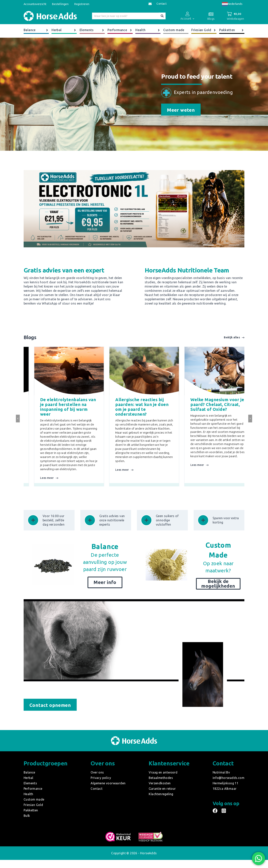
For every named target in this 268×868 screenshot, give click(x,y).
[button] (208, 245)
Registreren (82, 4)
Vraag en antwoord (163, 772)
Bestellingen (60, 4)
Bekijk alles (234, 338)
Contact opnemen (50, 705)
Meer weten (181, 110)
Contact (161, 4)
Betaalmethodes (161, 778)
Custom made (174, 30)
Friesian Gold (204, 30)
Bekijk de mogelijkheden (218, 584)
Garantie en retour (162, 789)
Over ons (97, 772)
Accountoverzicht (35, 4)
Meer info (105, 582)
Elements (92, 30)
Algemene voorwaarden (108, 783)
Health (148, 30)
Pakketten (232, 30)
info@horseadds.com (228, 778)
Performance (120, 30)
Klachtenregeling (161, 794)
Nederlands (232, 4)
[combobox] (232, 4)
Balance (36, 30)
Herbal (64, 30)
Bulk (27, 816)
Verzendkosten (160, 783)
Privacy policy (101, 778)
